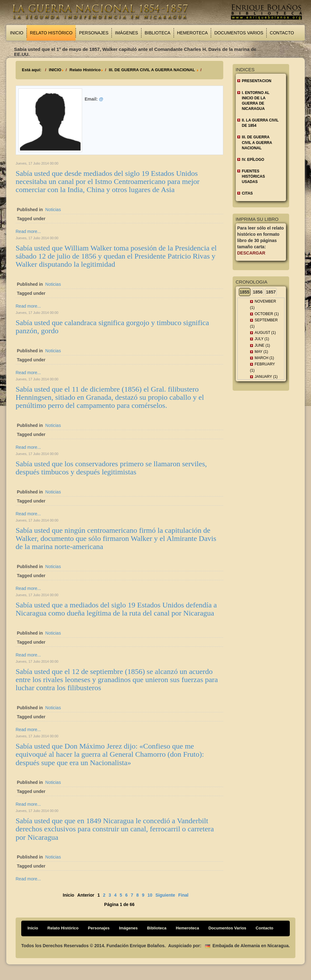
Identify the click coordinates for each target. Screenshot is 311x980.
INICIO (55, 70)
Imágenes (126, 33)
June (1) (262, 345)
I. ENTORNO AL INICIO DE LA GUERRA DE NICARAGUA (256, 101)
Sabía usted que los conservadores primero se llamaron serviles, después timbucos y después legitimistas (111, 468)
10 (150, 895)
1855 (245, 292)
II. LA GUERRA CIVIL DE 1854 (260, 123)
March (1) (264, 358)
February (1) (263, 367)
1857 (271, 292)
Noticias (53, 210)
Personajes (94, 33)
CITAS (247, 193)
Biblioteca (157, 33)
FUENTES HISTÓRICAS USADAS (254, 176)
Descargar (251, 253)
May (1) (262, 352)
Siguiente (165, 895)
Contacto (282, 33)
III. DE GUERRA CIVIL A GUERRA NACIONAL (152, 70)
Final (183, 895)
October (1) (267, 314)
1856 (258, 292)
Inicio (17, 33)
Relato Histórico (51, 33)
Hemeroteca (193, 33)
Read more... (28, 231)
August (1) (265, 333)
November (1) (263, 304)
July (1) (262, 339)
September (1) (264, 323)
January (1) (266, 377)
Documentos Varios (239, 33)
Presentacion (257, 81)
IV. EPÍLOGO (253, 160)
